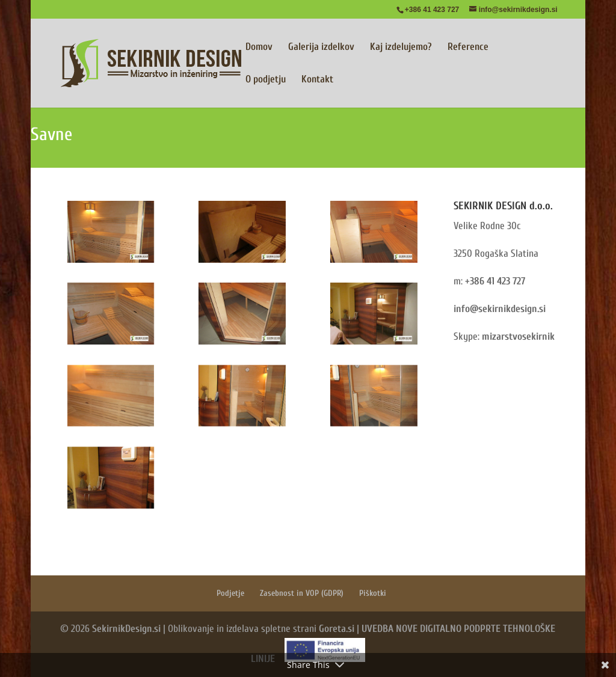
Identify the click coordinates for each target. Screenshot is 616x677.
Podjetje (230, 593)
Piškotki (373, 593)
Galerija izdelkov (321, 47)
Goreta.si (337, 629)
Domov (259, 47)
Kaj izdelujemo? (401, 47)
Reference (468, 47)
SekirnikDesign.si (126, 629)
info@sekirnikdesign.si (500, 309)
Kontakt (317, 80)
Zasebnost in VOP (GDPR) (302, 593)
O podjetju (266, 80)
